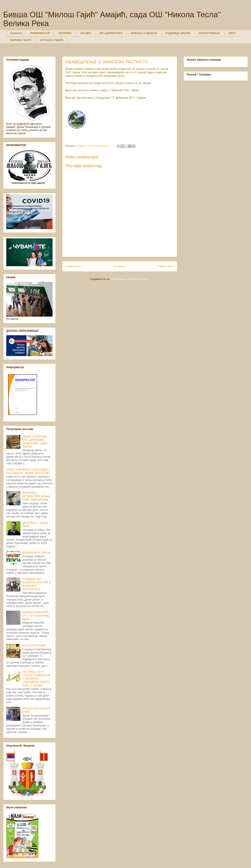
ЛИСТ (232, 33)
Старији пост (165, 266)
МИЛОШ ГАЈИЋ (21, 40)
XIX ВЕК (85, 33)
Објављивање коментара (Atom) (130, 279)
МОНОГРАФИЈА (209, 33)
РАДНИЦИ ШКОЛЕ (178, 33)
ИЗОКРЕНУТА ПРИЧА (37, 553)
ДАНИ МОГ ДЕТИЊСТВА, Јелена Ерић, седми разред (36, 496)
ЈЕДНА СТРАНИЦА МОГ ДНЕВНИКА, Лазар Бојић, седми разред (35, 441)
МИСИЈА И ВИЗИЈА (144, 33)
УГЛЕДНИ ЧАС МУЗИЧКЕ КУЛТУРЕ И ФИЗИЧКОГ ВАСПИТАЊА (37, 584)
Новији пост (74, 266)
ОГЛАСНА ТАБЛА (52, 40)
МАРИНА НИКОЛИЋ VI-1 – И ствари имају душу (36, 616)
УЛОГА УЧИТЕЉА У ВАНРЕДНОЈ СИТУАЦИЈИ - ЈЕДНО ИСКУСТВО (28, 471)
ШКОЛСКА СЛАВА (34, 645)
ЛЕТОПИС (65, 33)
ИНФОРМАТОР (40, 33)
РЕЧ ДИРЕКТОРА (111, 33)
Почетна (16, 33)
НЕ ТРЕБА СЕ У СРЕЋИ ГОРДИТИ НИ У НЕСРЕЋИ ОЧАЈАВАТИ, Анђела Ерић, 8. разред (37, 678)
